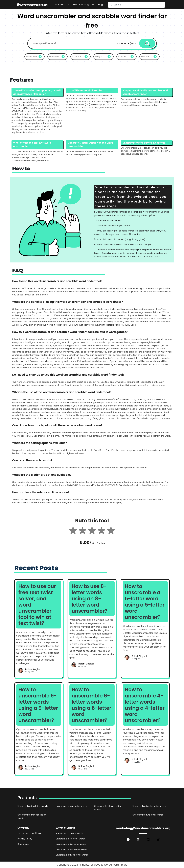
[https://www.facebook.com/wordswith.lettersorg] (128, 840)
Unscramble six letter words (71, 839)
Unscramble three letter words (72, 855)
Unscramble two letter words (148, 815)
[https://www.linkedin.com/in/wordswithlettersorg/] (148, 840)
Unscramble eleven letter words (108, 808)
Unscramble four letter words (71, 849)
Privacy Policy (25, 839)
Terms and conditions (29, 833)
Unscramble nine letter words (72, 806)
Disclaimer (23, 844)
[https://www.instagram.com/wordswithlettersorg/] (138, 840)
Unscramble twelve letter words (149, 806)
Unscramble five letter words (71, 844)
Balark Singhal (33, 669)
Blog (100, 5)
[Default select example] (126, 43)
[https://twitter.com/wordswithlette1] (158, 840)
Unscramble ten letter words (33, 806)
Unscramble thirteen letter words (32, 816)
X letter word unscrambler (70, 833)
